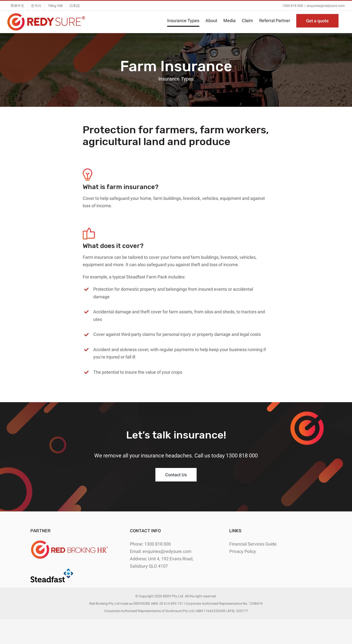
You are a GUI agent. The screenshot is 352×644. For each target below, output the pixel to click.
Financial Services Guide (253, 544)
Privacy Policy (243, 551)
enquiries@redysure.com (326, 6)
